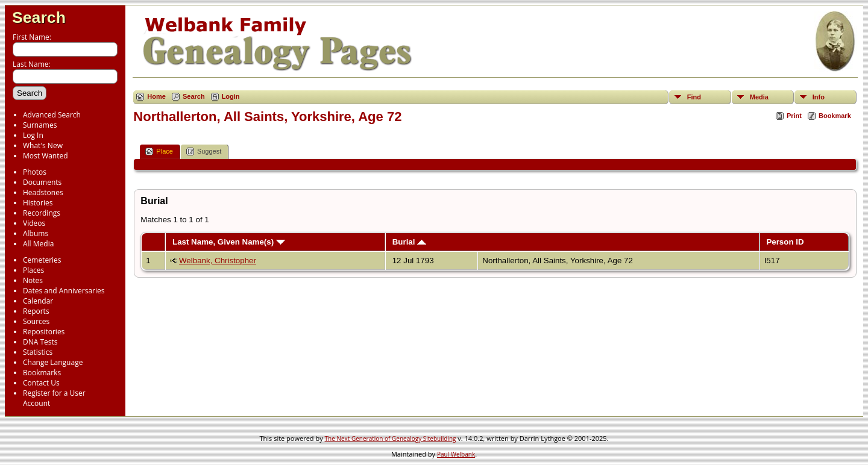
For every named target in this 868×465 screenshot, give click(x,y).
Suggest (204, 151)
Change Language (53, 362)
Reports (36, 311)
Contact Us (41, 383)
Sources (36, 321)
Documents (42, 182)
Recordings (42, 213)
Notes (33, 280)
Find (694, 97)
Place (159, 151)
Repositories (44, 332)
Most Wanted (46, 156)
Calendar (38, 301)
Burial (409, 242)
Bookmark (835, 116)
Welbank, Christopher (218, 261)
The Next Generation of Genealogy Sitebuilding (391, 438)
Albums (36, 233)
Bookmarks (42, 373)
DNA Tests (40, 342)
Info (819, 97)
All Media (38, 244)
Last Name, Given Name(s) (229, 242)
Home (156, 96)
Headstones (43, 192)
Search (39, 17)
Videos (34, 223)
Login (231, 96)
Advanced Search (52, 115)
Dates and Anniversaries (64, 291)
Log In (33, 135)
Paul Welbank (456, 454)
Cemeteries (42, 260)
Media (759, 97)
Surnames (40, 125)
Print (794, 116)
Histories (38, 203)
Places (33, 270)
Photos (35, 172)
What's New (43, 145)
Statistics (38, 352)
